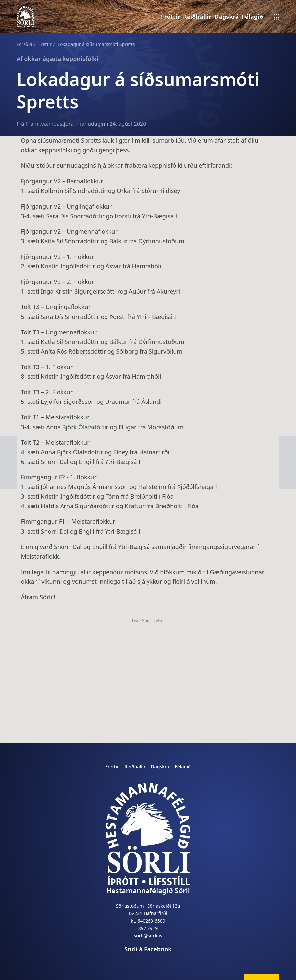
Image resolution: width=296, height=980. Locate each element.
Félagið (253, 17)
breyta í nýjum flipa (274, 977)
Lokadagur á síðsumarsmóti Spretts (96, 44)
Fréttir (170, 17)
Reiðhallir (197, 17)
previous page (288, 445)
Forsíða (24, 44)
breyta (253, 977)
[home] (148, 834)
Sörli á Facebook (148, 949)
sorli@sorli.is (148, 936)
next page (7, 445)
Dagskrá (227, 17)
